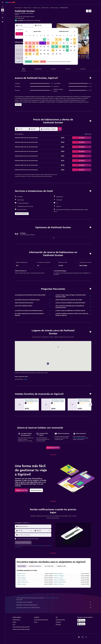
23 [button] (48, 50)
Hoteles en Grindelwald (59, 580)
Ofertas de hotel (18, 8)
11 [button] (30, 47)
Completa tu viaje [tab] (61, 566)
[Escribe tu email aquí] (35, 535)
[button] (3, 2)
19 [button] (34, 50)
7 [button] (41, 43)
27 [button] (37, 54)
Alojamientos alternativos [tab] (35, 566)
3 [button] (26, 43)
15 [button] (44, 47)
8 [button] (44, 43)
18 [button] (30, 50)
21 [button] (41, 50)
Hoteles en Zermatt (22, 580)
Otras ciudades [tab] (22, 566)
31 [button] (26, 57)
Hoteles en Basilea (21, 578)
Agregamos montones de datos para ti (54, 605)
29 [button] (44, 54)
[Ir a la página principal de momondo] (10, 2)
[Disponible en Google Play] (81, 620)
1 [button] (44, 39)
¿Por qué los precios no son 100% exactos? (54, 608)
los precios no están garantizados (51, 598)
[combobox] (34, 526)
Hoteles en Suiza (36, 8)
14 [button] (41, 47)
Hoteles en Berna (45, 8)
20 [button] (37, 50)
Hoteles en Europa (27, 8)
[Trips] (3, 17)
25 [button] (30, 54)
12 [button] (34, 47)
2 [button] (48, 39)
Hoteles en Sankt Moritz (23, 582)
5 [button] (34, 43)
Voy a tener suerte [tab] (49, 566)
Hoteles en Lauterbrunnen (60, 582)
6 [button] (37, 43)
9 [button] (48, 43)
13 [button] (37, 47)
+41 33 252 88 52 (19, 18)
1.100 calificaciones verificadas (32, 20)
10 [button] (26, 47)
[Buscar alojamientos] (3, 10)
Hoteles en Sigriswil (54, 8)
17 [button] (26, 50)
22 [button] (44, 50)
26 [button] (34, 54)
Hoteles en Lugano (21, 584)
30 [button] (48, 54)
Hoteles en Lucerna (58, 578)
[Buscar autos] (3, 13)
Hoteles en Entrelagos (59, 576)
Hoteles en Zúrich (21, 574)
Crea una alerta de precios (79, 438)
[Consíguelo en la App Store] (81, 624)
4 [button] (30, 43)
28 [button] (41, 54)
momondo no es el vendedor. (54, 602)
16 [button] (48, 47)
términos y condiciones (39, 546)
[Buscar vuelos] (3, 7)
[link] (53, 448)
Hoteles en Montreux (58, 584)
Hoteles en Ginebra (58, 574)
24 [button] (26, 54)
